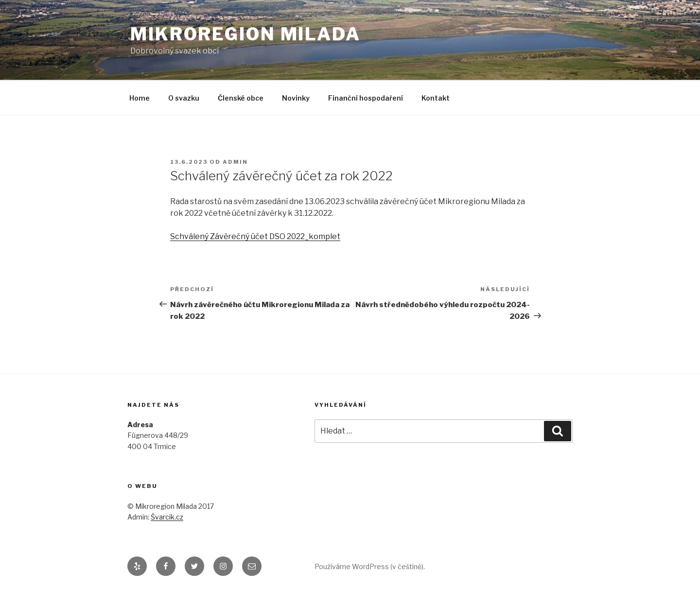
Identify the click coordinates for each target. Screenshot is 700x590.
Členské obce (241, 98)
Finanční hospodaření (366, 98)
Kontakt (436, 98)
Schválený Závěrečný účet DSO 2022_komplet (255, 236)
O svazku (184, 98)
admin (235, 162)
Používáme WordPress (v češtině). (370, 566)
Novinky (296, 98)
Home (140, 98)
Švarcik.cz (167, 517)
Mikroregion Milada (245, 34)
